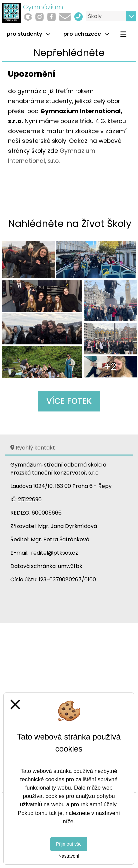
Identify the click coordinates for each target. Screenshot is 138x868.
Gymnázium (43, 7)
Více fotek (69, 401)
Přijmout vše (69, 844)
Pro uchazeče (86, 34)
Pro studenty (28, 34)
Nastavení (69, 856)
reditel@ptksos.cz (54, 553)
